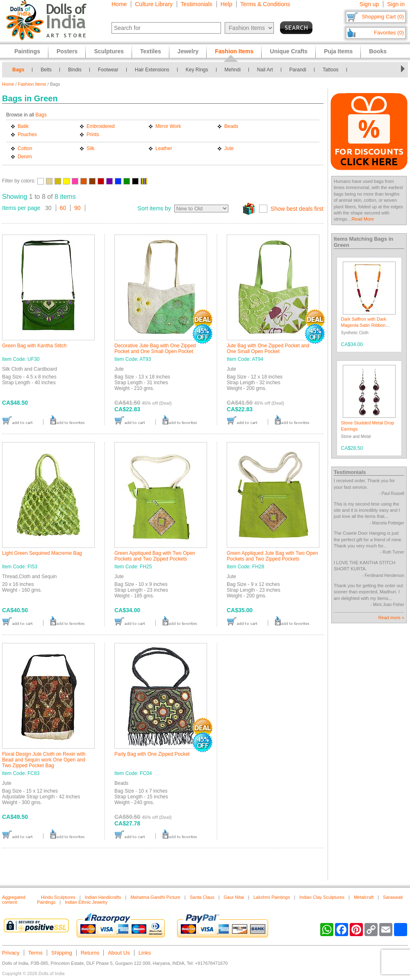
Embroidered (101, 126)
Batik (23, 126)
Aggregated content (14, 900)
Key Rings (197, 70)
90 (77, 208)
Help (227, 4)
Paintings (27, 51)
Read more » (391, 618)
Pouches (27, 134)
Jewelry (188, 51)
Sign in (396, 4)
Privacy (11, 953)
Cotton (25, 148)
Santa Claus (202, 897)
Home (119, 4)
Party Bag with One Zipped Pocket (152, 754)
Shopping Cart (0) (383, 17)
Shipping (62, 953)
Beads (231, 126)
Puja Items (338, 51)
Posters (67, 51)
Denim (25, 157)
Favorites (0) (389, 33)
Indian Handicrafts (103, 897)
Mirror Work (168, 126)
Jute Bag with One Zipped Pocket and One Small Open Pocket (268, 349)
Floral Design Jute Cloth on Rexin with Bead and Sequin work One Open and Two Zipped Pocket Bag (44, 760)
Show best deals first (297, 209)
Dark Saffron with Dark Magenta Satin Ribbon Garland (364, 325)
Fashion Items (32, 84)
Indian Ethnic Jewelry (86, 902)
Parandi (298, 70)
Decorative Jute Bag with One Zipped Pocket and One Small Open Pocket (155, 349)
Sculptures (109, 51)
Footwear (108, 70)
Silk (90, 148)
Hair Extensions (152, 70)
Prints (93, 134)
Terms (35, 953)
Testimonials (197, 4)
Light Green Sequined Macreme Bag (42, 553)
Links (145, 953)
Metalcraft (364, 897)
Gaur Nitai (234, 897)
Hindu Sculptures (58, 897)
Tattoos (331, 70)
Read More (362, 219)
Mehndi (233, 70)
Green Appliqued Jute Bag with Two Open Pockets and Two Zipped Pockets (272, 556)
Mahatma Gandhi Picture (155, 897)
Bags (18, 70)
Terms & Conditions (265, 4)
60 (63, 208)
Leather (164, 148)
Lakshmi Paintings (272, 897)
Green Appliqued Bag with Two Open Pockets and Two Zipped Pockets (155, 556)
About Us (119, 953)
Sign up (369, 4)
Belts (46, 70)
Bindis (75, 70)
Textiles (151, 51)
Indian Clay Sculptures (322, 897)
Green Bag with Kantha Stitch (34, 346)
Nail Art (265, 70)
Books (378, 51)
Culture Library (154, 4)
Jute (229, 148)
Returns (90, 953)
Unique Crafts (289, 51)
